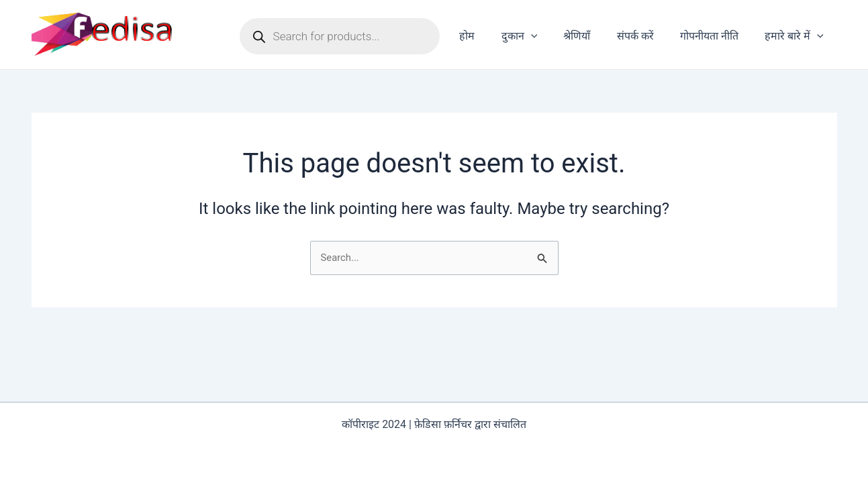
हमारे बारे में (797, 36)
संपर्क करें (647, 36)
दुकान (541, 36)
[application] (552, 36)
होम (494, 36)
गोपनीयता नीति (717, 36)
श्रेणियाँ (594, 36)
